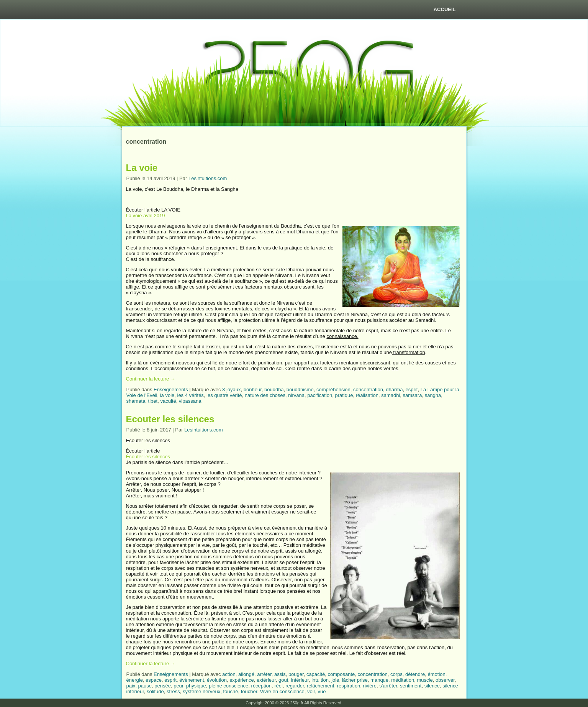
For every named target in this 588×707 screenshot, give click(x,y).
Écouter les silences (148, 457)
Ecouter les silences (170, 419)
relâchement (321, 686)
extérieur (266, 680)
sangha (433, 395)
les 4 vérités (191, 395)
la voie (167, 395)
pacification (320, 395)
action (229, 674)
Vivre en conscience (282, 691)
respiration (349, 686)
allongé (246, 674)
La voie (142, 168)
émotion (436, 674)
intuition (320, 680)
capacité (316, 674)
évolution (217, 680)
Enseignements (171, 390)
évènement (192, 680)
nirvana (296, 395)
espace (154, 680)
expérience (242, 680)
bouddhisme (300, 390)
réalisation (367, 395)
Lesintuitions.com (208, 178)
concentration (368, 390)
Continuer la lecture (151, 379)
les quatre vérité (224, 395)
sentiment (411, 686)
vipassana (190, 401)
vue (322, 691)
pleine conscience (228, 686)
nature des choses (265, 395)
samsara (413, 395)
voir (311, 691)
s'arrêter (388, 686)
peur (178, 686)
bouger (296, 674)
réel (278, 686)
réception (261, 686)
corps (396, 674)
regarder (295, 686)
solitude (155, 691)
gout (283, 680)
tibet (153, 401)
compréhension (333, 390)
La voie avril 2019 (146, 216)
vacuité (168, 401)
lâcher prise (355, 680)
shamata (136, 401)
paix (131, 686)
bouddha (274, 390)
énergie (135, 680)
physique (196, 686)
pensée (163, 686)
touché (230, 691)
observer (445, 680)
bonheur (253, 390)
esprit (412, 390)
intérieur (300, 680)
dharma (394, 390)
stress (173, 691)
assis (280, 674)
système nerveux (201, 691)
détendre (415, 674)
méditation (403, 680)
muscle (425, 680)
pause (145, 686)
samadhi (391, 395)
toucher (249, 691)
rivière (370, 686)
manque (379, 680)
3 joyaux (231, 390)
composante (341, 674)
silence (432, 686)
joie (335, 680)
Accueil (445, 9)
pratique (344, 395)
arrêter (264, 674)
